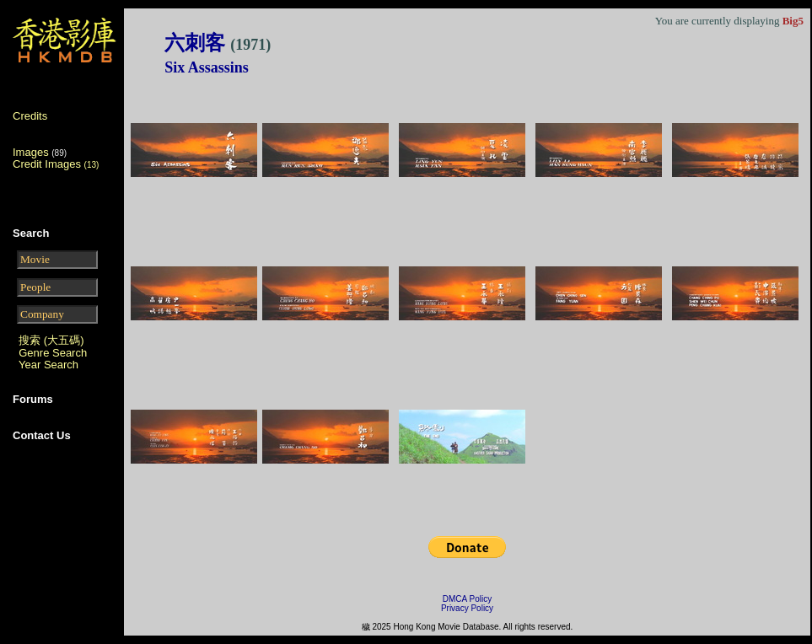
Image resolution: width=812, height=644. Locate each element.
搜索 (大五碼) (51, 340)
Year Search (48, 365)
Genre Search (53, 353)
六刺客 (218, 43)
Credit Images (56, 164)
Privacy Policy (467, 608)
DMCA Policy (467, 599)
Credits (30, 116)
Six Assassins (207, 67)
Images (31, 152)
